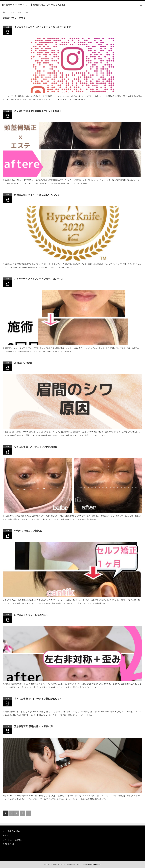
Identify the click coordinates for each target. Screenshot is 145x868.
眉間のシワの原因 (23, 363)
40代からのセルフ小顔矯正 (28, 531)
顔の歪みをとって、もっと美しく (31, 615)
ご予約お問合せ (9, 844)
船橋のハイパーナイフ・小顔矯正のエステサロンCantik (70, 864)
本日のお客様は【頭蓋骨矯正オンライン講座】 (38, 111)
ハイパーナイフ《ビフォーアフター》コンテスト (39, 279)
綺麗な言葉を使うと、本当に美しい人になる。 (38, 195)
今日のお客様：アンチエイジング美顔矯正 (36, 447)
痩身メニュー (8, 835)
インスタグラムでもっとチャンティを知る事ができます (42, 27)
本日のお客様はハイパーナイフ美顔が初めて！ (38, 699)
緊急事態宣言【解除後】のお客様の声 (33, 726)
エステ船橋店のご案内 (11, 831)
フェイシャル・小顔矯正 (12, 840)
